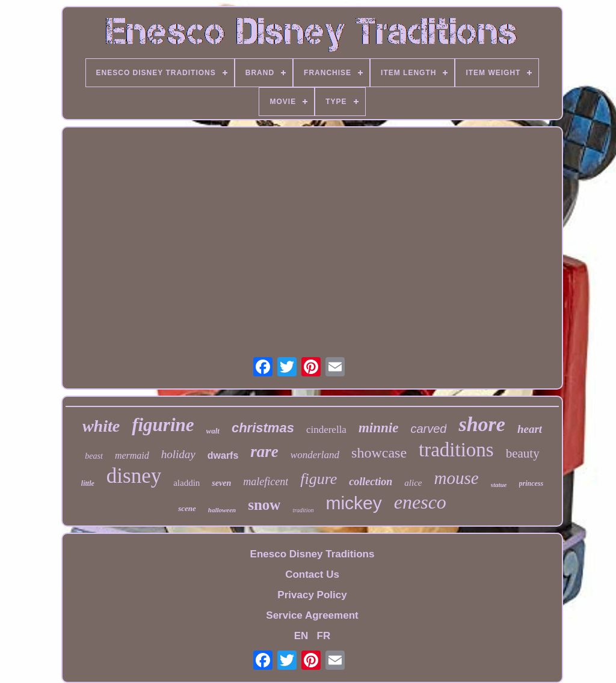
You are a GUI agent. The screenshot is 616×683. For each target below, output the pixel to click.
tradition (303, 510)
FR (324, 636)
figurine (163, 425)
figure (319, 479)
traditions (456, 450)
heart (530, 429)
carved (428, 429)
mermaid (132, 455)
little (88, 483)
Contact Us (312, 574)
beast (94, 456)
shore (482, 424)
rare (264, 452)
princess (531, 483)
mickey (353, 503)
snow (264, 505)
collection (371, 482)
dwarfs (223, 455)
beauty (523, 453)
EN (301, 636)
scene (187, 508)
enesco (420, 502)
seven (221, 483)
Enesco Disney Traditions (313, 554)
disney (134, 476)
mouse (457, 478)
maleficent (266, 482)
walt (213, 431)
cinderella (326, 430)
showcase (379, 453)
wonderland (315, 455)
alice (413, 483)
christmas (263, 428)
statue (499, 485)
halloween (222, 510)
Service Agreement (312, 615)
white (101, 426)
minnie (378, 428)
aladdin (186, 483)
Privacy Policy (312, 595)
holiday (178, 454)
